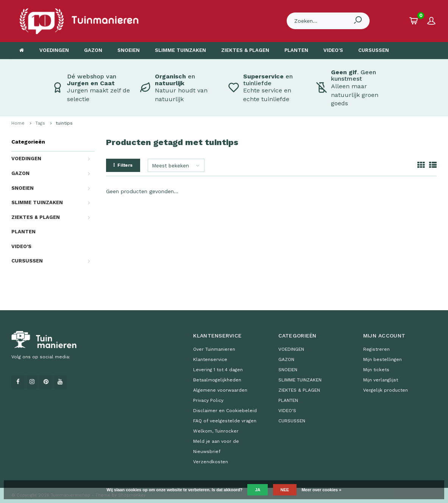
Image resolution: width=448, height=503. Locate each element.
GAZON (93, 50)
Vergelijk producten (386, 390)
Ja (258, 490)
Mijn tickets (376, 370)
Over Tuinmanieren (214, 349)
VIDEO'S (333, 50)
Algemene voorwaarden (220, 390)
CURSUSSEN (374, 50)
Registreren (376, 349)
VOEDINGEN (54, 50)
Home (18, 123)
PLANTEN (296, 50)
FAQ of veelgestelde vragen (225, 421)
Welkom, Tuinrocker (216, 431)
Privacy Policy (208, 400)
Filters (123, 165)
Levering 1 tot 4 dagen (218, 370)
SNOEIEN (129, 50)
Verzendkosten (211, 462)
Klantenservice (210, 359)
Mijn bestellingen (382, 359)
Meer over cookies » (321, 490)
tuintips (64, 123)
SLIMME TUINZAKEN (180, 50)
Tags (40, 123)
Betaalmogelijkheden (217, 380)
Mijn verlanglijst (381, 380)
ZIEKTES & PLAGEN (245, 50)
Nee (285, 490)
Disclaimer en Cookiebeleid (225, 411)
